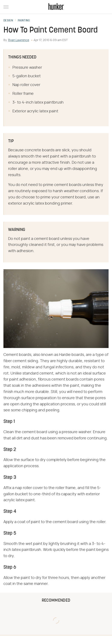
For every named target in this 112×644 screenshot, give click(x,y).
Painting (24, 21)
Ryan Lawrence (19, 40)
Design (8, 21)
